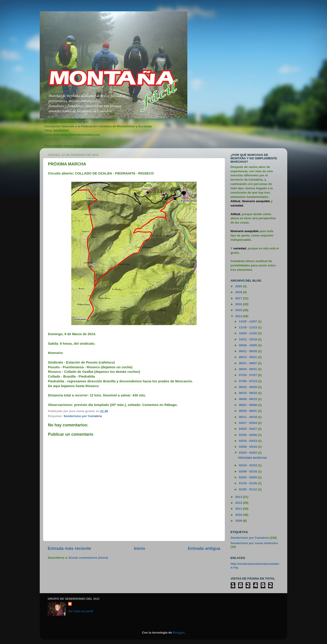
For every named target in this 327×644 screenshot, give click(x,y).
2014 (239, 316)
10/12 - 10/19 (248, 339)
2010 (239, 515)
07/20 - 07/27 (248, 375)
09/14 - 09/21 (248, 357)
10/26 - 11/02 (248, 333)
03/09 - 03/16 (248, 447)
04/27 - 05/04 (248, 423)
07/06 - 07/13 (248, 381)
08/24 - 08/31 (248, 369)
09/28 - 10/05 (248, 345)
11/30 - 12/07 (248, 321)
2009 (239, 521)
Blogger (178, 633)
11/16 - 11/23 (248, 327)
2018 (239, 292)
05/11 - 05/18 (248, 417)
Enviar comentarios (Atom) (88, 558)
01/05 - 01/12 (248, 489)
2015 (239, 310)
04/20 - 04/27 (248, 429)
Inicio (140, 548)
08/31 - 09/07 (248, 363)
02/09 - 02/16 (248, 471)
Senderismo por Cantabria (83, 416)
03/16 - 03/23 (248, 441)
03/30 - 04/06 (248, 435)
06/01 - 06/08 (248, 405)
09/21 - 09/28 (248, 351)
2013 (239, 497)
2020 (239, 286)
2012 (239, 503)
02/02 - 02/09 (248, 477)
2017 (239, 298)
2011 (239, 509)
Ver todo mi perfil (81, 611)
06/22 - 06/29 (248, 387)
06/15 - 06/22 (248, 393)
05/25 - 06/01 (248, 411)
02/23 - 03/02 (248, 453)
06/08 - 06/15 (248, 399)
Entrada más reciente (69, 548)
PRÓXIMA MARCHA (253, 458)
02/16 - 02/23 (248, 465)
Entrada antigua (204, 548)
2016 (239, 304)
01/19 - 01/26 (248, 483)
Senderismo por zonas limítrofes (254, 543)
